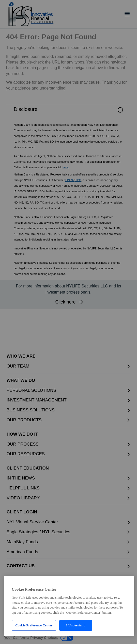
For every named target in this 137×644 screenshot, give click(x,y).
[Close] (126, 582)
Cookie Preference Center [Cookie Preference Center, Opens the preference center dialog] (34, 625)
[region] (69, 606)
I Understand (76, 625)
